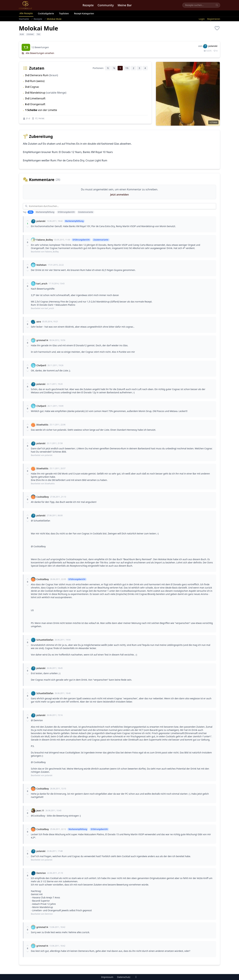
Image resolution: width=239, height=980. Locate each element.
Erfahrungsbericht (66, 212)
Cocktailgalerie (46, 13)
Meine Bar (125, 5)
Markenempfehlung (45, 212)
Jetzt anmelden (120, 195)
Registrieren (214, 19)
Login (202, 19)
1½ (127, 68)
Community (106, 5)
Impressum (107, 977)
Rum (22, 34)
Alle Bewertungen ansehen (38, 53)
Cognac (30, 34)
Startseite (24, 19)
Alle (31, 212)
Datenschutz (124, 977)
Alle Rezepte (26, 13)
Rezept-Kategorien (84, 13)
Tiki (38, 34)
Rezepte (88, 5)
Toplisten (64, 13)
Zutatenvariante (86, 212)
